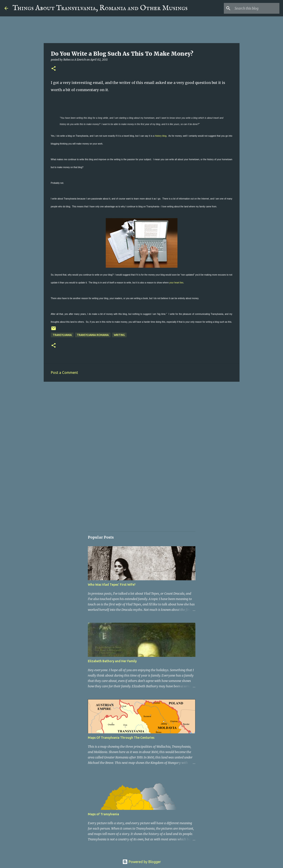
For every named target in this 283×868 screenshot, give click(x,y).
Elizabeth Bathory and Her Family (112, 661)
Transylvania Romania (93, 335)
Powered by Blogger (142, 862)
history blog (161, 136)
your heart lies (176, 283)
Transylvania (62, 335)
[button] (54, 69)
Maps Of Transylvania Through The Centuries (121, 738)
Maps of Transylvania (103, 814)
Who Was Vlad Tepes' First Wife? (112, 585)
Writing (119, 335)
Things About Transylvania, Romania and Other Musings (100, 8)
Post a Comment (64, 373)
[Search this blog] (256, 8)
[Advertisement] (142, 420)
